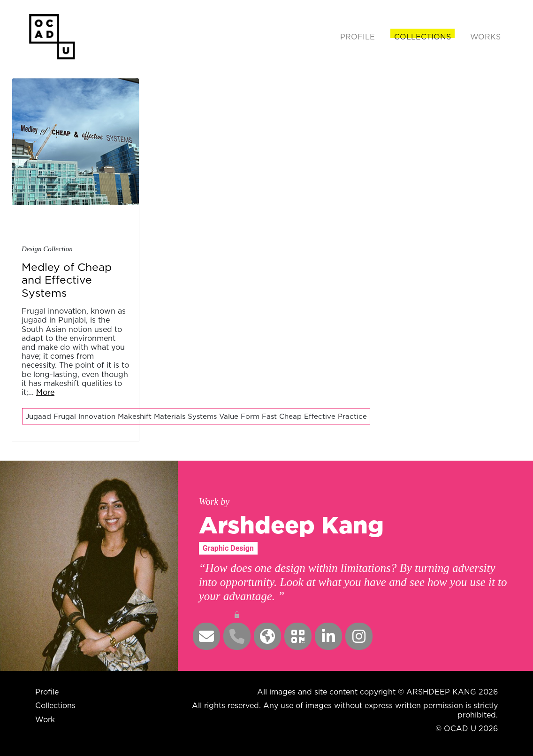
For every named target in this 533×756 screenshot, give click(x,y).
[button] (206, 636)
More (45, 392)
